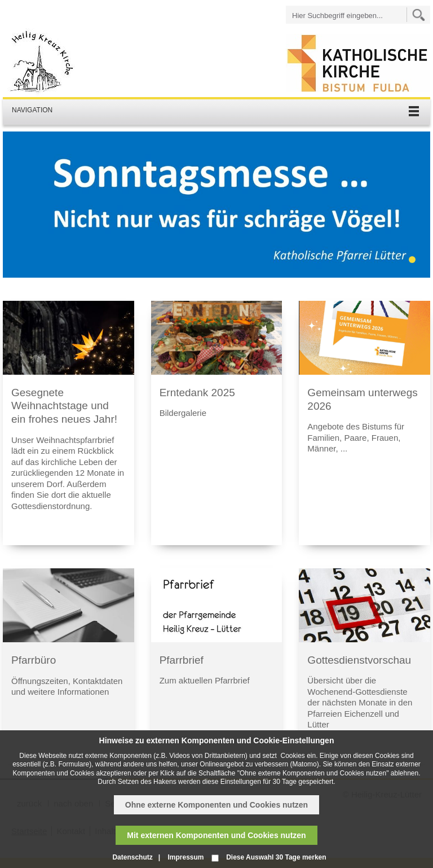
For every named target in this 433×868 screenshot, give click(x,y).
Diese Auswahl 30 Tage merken (276, 857)
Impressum (185, 857)
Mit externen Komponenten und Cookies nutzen (216, 835)
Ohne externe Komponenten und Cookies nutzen (216, 805)
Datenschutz (132, 857)
